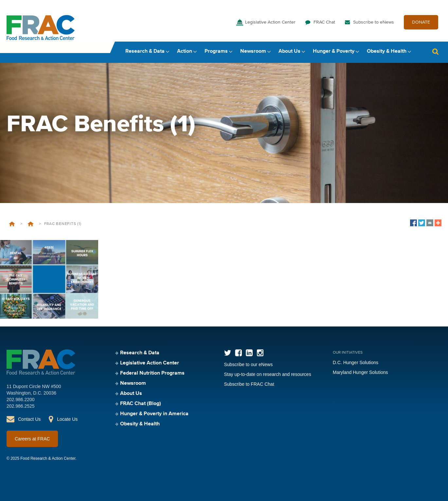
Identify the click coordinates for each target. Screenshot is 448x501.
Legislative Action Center (270, 22)
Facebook (238, 353)
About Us (289, 51)
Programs (216, 51)
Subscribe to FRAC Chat (249, 384)
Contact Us (29, 419)
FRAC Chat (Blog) (141, 404)
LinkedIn (249, 353)
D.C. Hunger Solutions (356, 362)
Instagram (260, 353)
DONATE (421, 22)
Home (12, 224)
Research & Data (145, 51)
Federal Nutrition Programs (152, 373)
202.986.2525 (21, 406)
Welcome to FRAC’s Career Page (31, 224)
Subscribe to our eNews (249, 364)
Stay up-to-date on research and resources (268, 374)
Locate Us (67, 419)
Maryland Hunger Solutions (360, 372)
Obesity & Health (387, 51)
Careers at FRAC (32, 439)
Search (435, 52)
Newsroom (253, 51)
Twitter (228, 353)
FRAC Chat (324, 22)
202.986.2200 (21, 399)
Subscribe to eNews (374, 22)
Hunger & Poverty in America (154, 414)
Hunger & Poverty (334, 51)
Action (185, 51)
